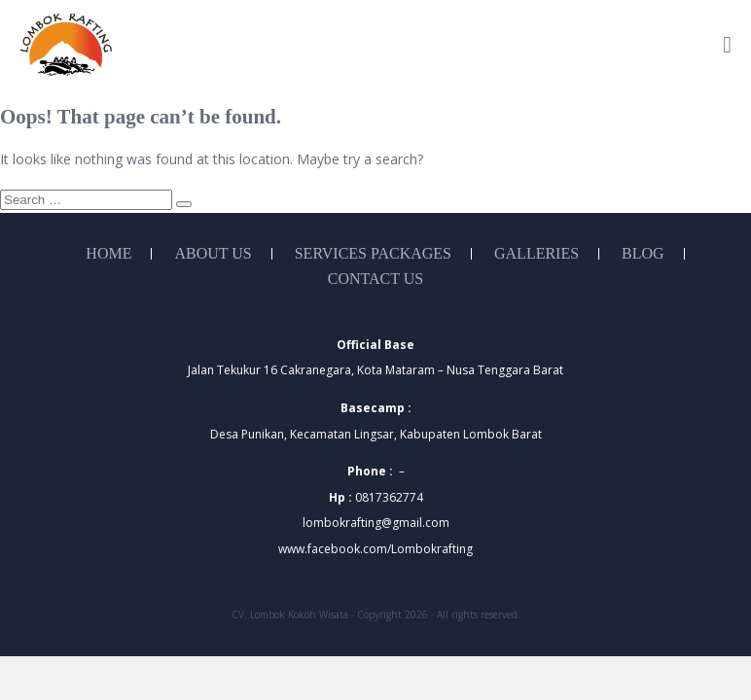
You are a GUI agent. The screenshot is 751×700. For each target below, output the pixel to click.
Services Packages (373, 254)
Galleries (536, 254)
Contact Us (375, 279)
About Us (213, 254)
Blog (643, 254)
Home (108, 254)
